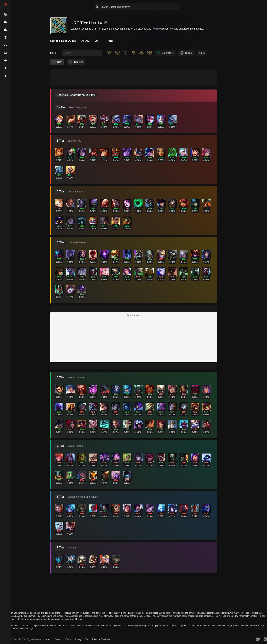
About (49, 639)
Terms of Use (130, 616)
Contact (58, 639)
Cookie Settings (144, 616)
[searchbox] (82, 53)
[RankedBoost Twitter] (258, 639)
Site (87, 639)
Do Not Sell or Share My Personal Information (237, 616)
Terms (68, 639)
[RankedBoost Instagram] (265, 639)
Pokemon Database (101, 639)
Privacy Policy (113, 616)
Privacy (78, 639)
